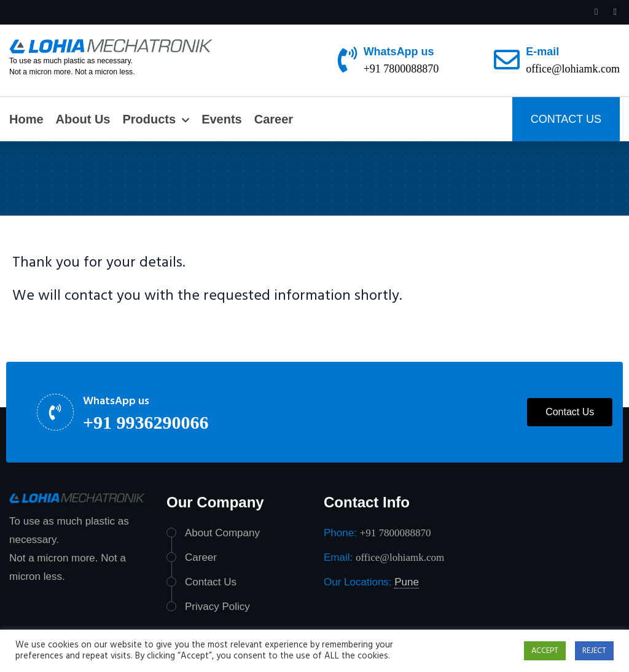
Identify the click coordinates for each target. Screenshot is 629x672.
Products (149, 119)
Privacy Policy (217, 607)
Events (222, 119)
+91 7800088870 (401, 69)
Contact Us (211, 582)
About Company (222, 533)
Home (26, 119)
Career (274, 119)
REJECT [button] (594, 651)
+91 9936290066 (146, 422)
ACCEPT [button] (545, 651)
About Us (83, 119)
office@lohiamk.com (573, 69)
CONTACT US (566, 119)
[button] (570, 412)
